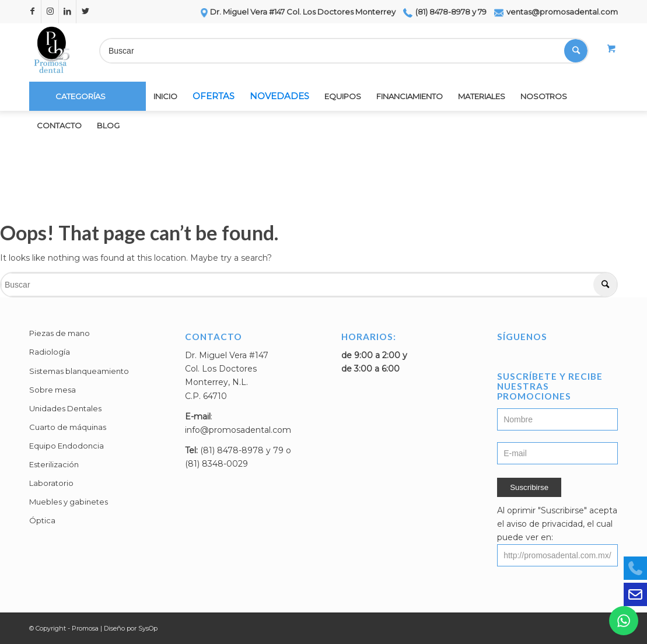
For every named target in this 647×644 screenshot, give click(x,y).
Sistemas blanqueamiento (79, 371)
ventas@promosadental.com (556, 12)
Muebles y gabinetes (69, 502)
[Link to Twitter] (85, 12)
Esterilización (54, 464)
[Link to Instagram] (50, 12)
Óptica (42, 520)
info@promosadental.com (238, 430)
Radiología (50, 352)
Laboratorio (51, 483)
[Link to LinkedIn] (67, 12)
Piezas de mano (60, 333)
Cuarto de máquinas (68, 427)
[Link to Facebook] (32, 12)
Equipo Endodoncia (67, 446)
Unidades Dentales (65, 408)
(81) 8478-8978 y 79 (445, 12)
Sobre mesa (53, 390)
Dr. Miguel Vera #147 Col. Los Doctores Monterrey (298, 12)
